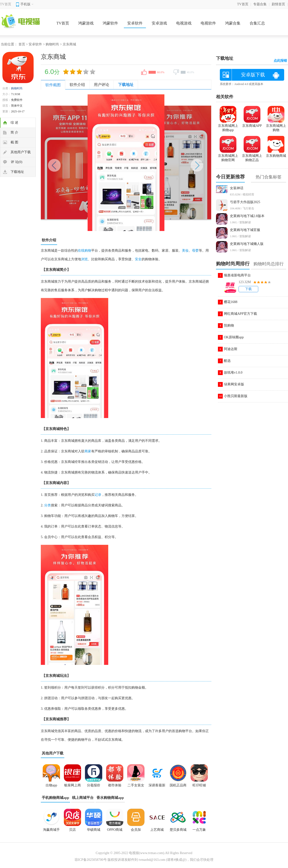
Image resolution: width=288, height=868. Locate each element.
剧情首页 (278, 4)
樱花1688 (231, 302)
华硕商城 (94, 830)
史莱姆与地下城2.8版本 (247, 216)
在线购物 (84, 251)
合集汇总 (257, 23)
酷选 (227, 361)
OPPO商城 (115, 830)
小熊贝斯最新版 (236, 396)
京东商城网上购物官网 (228, 156)
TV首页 (6, 4)
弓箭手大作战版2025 (245, 202)
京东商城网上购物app (228, 126)
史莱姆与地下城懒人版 (247, 244)
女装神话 (237, 188)
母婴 (195, 251)
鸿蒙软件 (110, 23)
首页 (22, 44)
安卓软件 (135, 23)
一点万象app (199, 831)
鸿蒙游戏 (86, 23)
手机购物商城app (55, 798)
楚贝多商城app (178, 831)
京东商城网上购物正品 (252, 156)
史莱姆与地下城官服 (245, 230)
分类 (48, 505)
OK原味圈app (234, 337)
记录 (98, 495)
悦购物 (229, 325)
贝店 (72, 830)
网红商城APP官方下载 (240, 314)
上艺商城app (157, 831)
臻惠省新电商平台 (237, 275)
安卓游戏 (159, 23)
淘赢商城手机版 (51, 831)
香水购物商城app (110, 798)
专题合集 (260, 4)
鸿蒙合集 (233, 23)
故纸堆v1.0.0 (233, 373)
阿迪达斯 (231, 349)
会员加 (136, 830)
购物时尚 (52, 44)
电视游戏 (184, 23)
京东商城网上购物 (276, 126)
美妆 (185, 251)
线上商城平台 (83, 798)
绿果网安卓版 (234, 384)
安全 (138, 259)
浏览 (84, 259)
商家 (88, 451)
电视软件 (208, 23)
